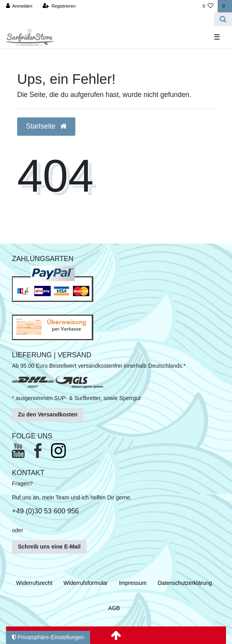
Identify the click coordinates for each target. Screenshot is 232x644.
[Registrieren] (59, 6)
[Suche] (223, 19)
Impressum (133, 583)
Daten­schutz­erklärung (185, 583)
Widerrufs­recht (34, 583)
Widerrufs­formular (86, 583)
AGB (114, 608)
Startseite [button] (46, 126)
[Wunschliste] (208, 6)
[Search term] (107, 19)
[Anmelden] (19, 6)
